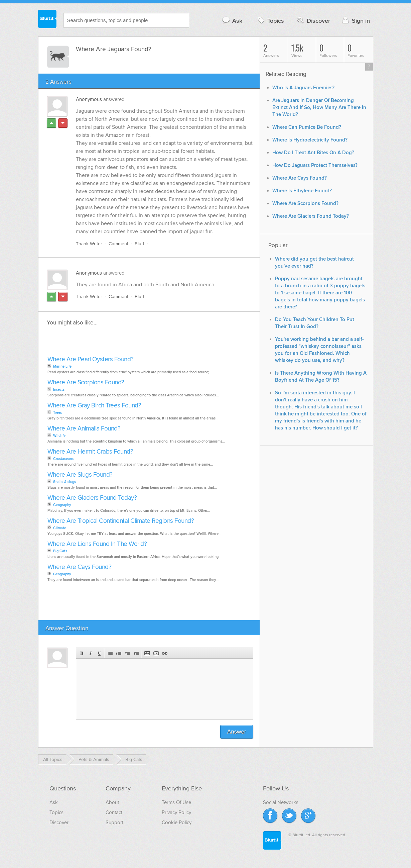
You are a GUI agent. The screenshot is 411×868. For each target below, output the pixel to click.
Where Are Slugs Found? (80, 475)
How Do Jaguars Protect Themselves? (315, 165)
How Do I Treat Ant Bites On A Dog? (313, 153)
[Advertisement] (123, 343)
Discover (313, 21)
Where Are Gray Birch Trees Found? (94, 406)
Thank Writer (89, 244)
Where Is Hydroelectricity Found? (310, 140)
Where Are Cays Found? (80, 567)
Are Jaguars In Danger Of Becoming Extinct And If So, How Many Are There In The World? (319, 108)
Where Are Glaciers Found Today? (92, 498)
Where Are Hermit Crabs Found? (90, 452)
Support (114, 823)
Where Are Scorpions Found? (86, 382)
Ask (232, 21)
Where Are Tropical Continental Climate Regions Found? (121, 521)
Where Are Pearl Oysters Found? (91, 359)
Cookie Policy (177, 823)
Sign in (355, 21)
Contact (114, 812)
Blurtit (47, 20)
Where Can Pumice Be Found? (307, 127)
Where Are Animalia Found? (84, 429)
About (112, 802)
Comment (118, 244)
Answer (237, 732)
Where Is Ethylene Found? (302, 191)
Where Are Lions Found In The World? (97, 544)
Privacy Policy (176, 812)
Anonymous (89, 99)
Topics (270, 21)
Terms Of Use (176, 802)
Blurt (140, 244)
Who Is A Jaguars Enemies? (303, 88)
